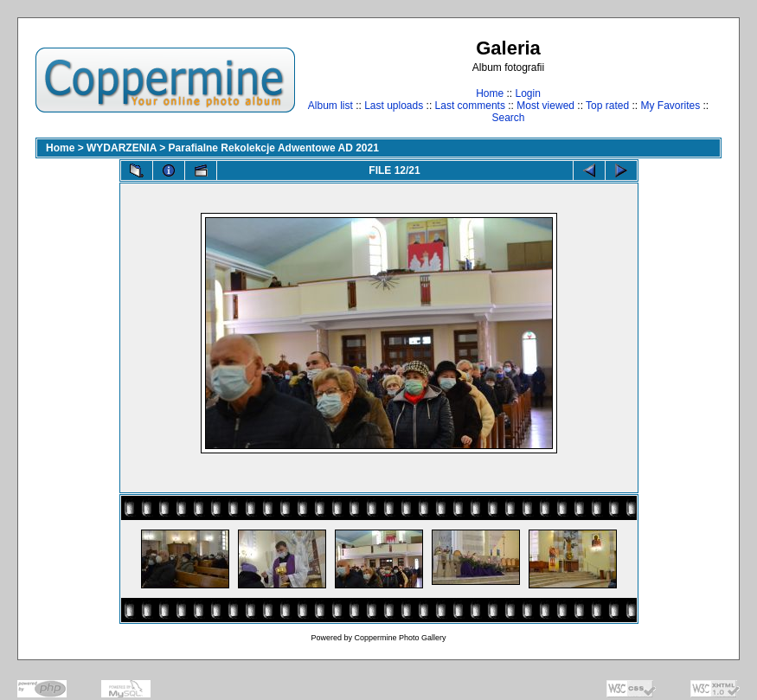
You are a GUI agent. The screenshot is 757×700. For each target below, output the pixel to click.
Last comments (470, 106)
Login (527, 93)
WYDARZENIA (122, 148)
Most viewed (545, 106)
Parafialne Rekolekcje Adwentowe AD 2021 (274, 148)
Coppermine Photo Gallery (400, 638)
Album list (330, 106)
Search (508, 118)
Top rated (607, 106)
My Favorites (671, 106)
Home (490, 93)
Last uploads (394, 106)
